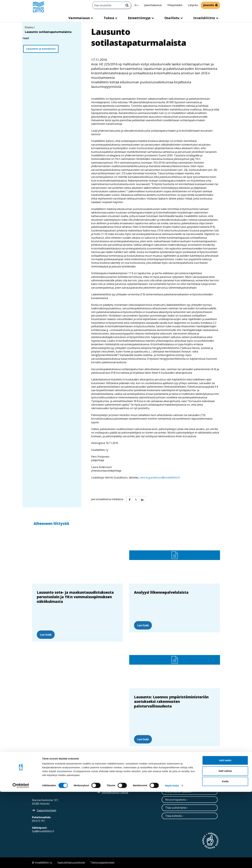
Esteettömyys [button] (140, 18)
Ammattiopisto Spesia (115, 792)
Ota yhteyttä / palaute (178, 792)
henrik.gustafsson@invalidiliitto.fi (160, 477)
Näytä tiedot (172, 862)
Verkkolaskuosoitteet (115, 778)
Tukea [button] (109, 18)
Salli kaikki (225, 836)
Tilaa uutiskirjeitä (176, 808)
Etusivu (29, 27)
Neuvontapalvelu (176, 800)
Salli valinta (225, 847)
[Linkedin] (177, 779)
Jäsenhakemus (153, 5)
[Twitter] (164, 779)
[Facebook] (184, 779)
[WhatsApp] (198, 779)
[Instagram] (170, 779)
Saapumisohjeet (47, 810)
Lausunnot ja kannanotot (41, 49)
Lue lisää (46, 635)
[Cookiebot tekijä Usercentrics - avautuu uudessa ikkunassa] (21, 862)
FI (138, 5)
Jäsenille (209, 5)
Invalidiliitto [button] (205, 18)
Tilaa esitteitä (173, 816)
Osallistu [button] (172, 18)
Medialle (107, 785)
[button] (129, 499)
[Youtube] (191, 779)
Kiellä (225, 857)
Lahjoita (193, 5)
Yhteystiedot (175, 5)
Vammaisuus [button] (80, 18)
